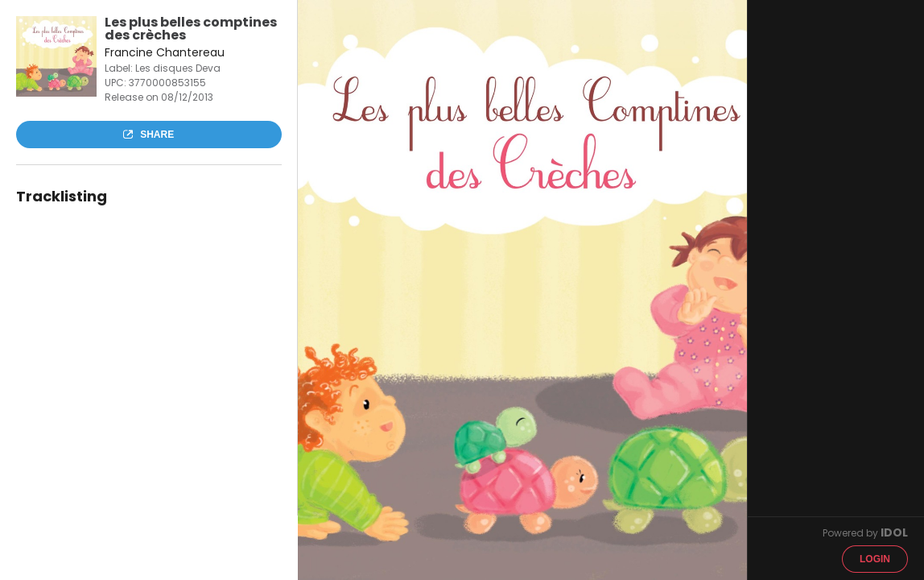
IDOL (894, 532)
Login (875, 559)
